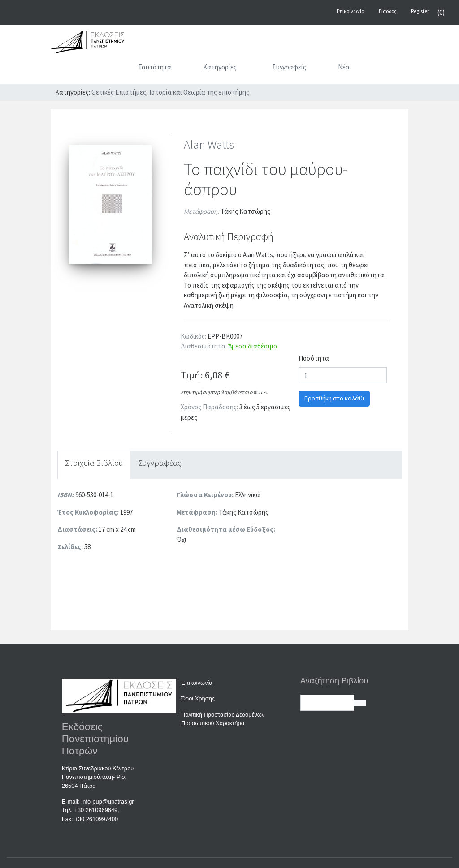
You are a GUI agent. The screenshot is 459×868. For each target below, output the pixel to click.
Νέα (344, 67)
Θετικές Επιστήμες (119, 92)
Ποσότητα (314, 358)
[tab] (94, 465)
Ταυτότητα (155, 67)
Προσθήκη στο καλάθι (334, 398)
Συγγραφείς (289, 67)
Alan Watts (209, 144)
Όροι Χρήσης (198, 698)
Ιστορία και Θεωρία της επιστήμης (199, 92)
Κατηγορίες (232, 67)
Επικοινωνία (197, 683)
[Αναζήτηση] (386, 69)
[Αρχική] (110, 69)
